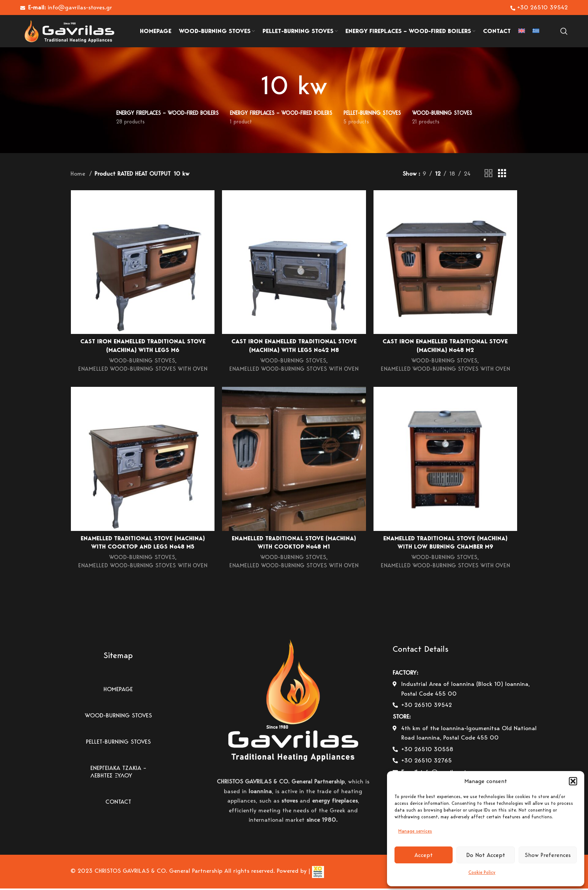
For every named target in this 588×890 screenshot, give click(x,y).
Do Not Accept (486, 855)
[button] (573, 781)
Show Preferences (548, 855)
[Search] (564, 33)
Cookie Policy (482, 872)
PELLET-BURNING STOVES (118, 743)
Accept (424, 855)
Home (79, 176)
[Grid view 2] (489, 176)
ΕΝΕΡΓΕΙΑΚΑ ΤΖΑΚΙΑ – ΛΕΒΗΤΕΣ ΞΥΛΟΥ (118, 773)
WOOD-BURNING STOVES (142, 363)
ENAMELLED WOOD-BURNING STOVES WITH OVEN (142, 371)
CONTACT (118, 804)
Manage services (415, 831)
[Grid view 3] (502, 176)
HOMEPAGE (118, 691)
